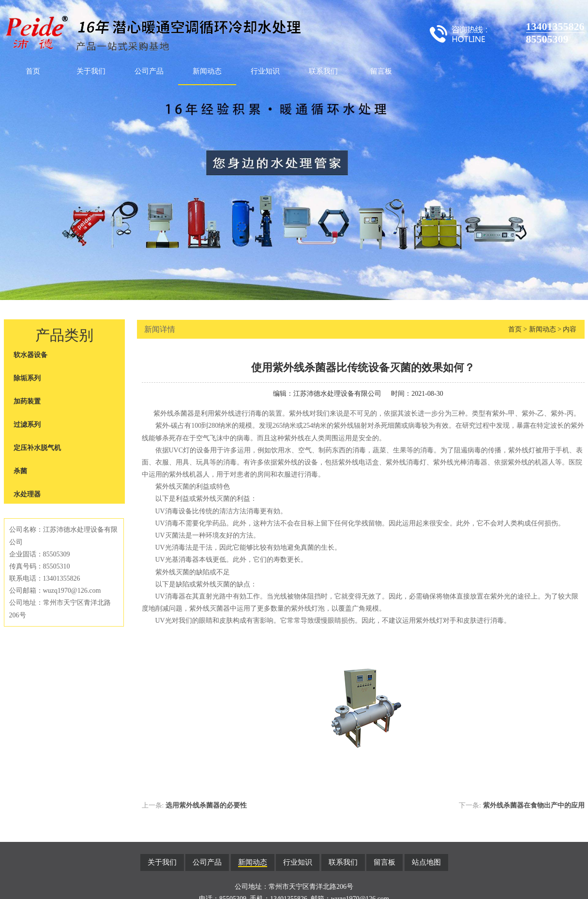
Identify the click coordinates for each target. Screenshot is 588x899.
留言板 (381, 71)
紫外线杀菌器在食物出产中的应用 (534, 805)
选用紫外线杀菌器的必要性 (206, 805)
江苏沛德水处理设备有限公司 (337, 394)
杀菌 (20, 471)
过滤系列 (27, 425)
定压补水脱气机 (37, 448)
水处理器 (27, 494)
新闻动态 (207, 71)
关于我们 (91, 71)
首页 (33, 71)
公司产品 (149, 71)
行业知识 (265, 71)
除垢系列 (27, 378)
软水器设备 (30, 355)
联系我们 (323, 71)
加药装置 (27, 401)
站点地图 (426, 862)
